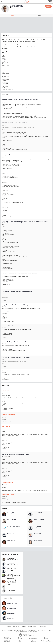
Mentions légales (48, 630)
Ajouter (49, 6)
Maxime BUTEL (11, 534)
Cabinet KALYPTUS (39, 513)
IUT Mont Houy (6, 390)
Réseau (39, 16)
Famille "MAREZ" (11, 591)
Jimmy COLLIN (37, 527)
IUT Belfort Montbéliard (8, 414)
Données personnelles (30, 630)
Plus (26, 549)
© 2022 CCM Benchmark (32, 632)
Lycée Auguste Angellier (8, 482)
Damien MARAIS (11, 567)
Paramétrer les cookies (39, 630)
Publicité (15, 630)
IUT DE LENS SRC (6, 426)
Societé (24, 630)
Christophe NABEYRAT (39, 520)
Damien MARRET (11, 563)
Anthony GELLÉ (11, 513)
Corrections (25, 632)
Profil (13, 16)
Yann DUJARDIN (38, 541)
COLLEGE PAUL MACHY (8, 495)
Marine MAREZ (10, 579)
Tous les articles (19, 632)
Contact (11, 630)
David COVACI (10, 618)
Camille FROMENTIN (12, 613)
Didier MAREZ (10, 574)
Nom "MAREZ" (10, 587)
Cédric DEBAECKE (12, 520)
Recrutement (20, 630)
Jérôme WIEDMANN (12, 608)
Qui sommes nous (6, 630)
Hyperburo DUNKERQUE (13, 527)
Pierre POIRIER (11, 541)
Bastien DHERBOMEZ (12, 604)
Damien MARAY (10, 558)
